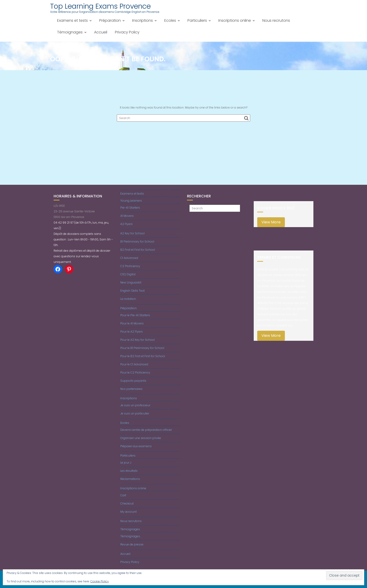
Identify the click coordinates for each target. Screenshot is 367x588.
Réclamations (130, 479)
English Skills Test (132, 291)
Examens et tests (72, 20)
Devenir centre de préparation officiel (146, 430)
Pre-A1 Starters (130, 208)
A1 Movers (127, 216)
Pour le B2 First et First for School (143, 356)
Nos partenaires (131, 389)
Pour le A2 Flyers (132, 332)
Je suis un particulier (135, 413)
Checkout (127, 503)
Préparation (110, 20)
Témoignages (70, 32)
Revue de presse (132, 544)
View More (271, 222)
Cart (123, 495)
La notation (128, 299)
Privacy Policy (127, 32)
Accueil (101, 32)
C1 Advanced (129, 258)
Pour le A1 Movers (132, 323)
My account (128, 512)
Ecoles (170, 20)
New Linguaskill (131, 282)
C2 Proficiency (130, 266)
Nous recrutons (276, 20)
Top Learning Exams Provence (100, 6)
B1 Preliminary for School (137, 241)
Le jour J (126, 463)
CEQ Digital (128, 274)
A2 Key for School (132, 233)
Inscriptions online (235, 20)
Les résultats (129, 471)
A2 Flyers (127, 224)
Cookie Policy (100, 581)
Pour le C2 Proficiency (135, 372)
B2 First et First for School (138, 250)
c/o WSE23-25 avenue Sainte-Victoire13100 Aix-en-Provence (74, 211)
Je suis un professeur (135, 405)
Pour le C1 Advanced (134, 364)
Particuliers (197, 20)
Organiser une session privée (141, 438)
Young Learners (131, 201)
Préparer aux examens (136, 446)
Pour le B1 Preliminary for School (142, 348)
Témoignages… (131, 536)
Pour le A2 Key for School (138, 340)
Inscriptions (143, 20)
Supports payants (133, 381)
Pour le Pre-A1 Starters (135, 315)
